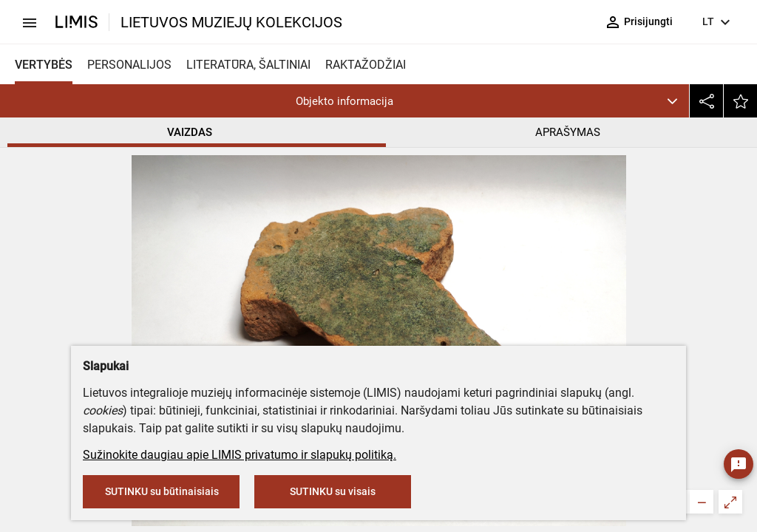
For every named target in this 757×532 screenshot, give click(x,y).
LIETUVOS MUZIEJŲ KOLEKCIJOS (231, 22)
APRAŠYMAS (568, 132)
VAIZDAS (190, 132)
